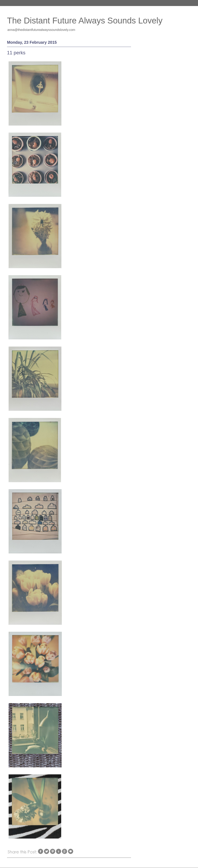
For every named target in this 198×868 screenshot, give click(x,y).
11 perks (16, 53)
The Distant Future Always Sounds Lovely (85, 21)
